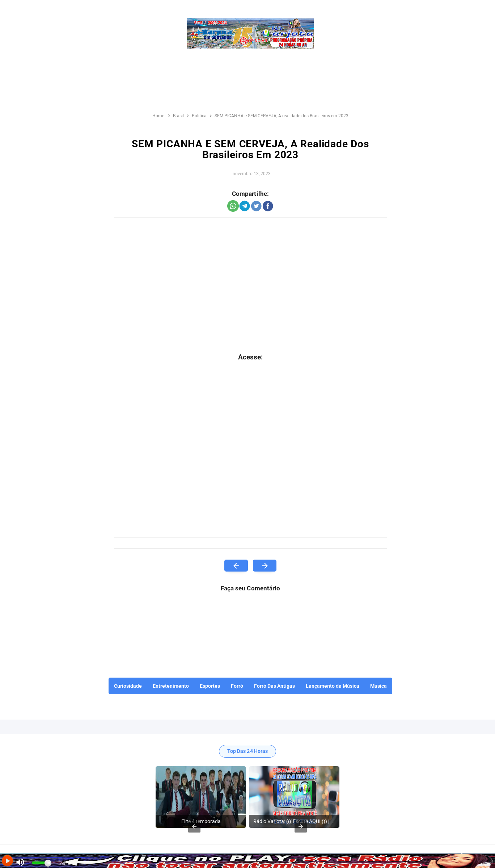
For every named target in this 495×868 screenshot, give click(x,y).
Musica (378, 686)
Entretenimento (171, 686)
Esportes (210, 686)
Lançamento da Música (333, 686)
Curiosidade (128, 686)
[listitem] (201, 797)
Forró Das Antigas (274, 686)
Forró (237, 686)
